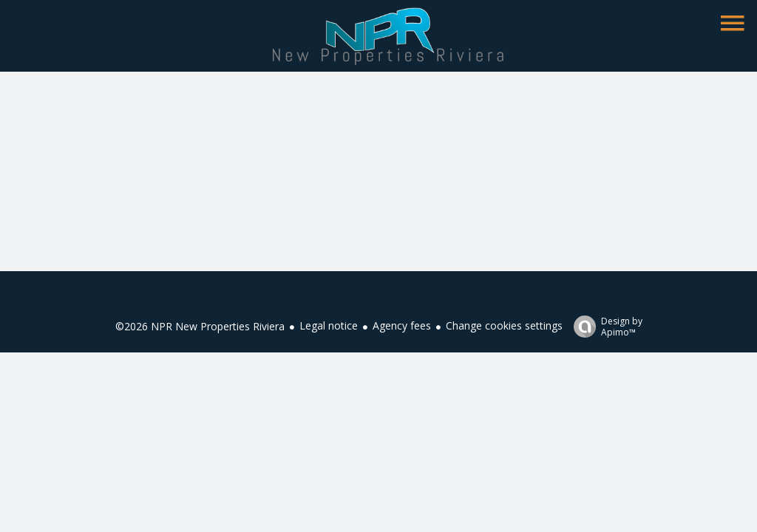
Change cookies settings (504, 325)
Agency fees (402, 325)
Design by (604, 326)
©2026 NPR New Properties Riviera (200, 326)
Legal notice (329, 325)
